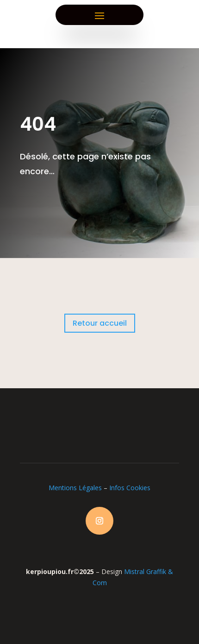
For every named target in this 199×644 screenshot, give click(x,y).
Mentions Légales (75, 488)
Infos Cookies (130, 488)
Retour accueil (100, 323)
